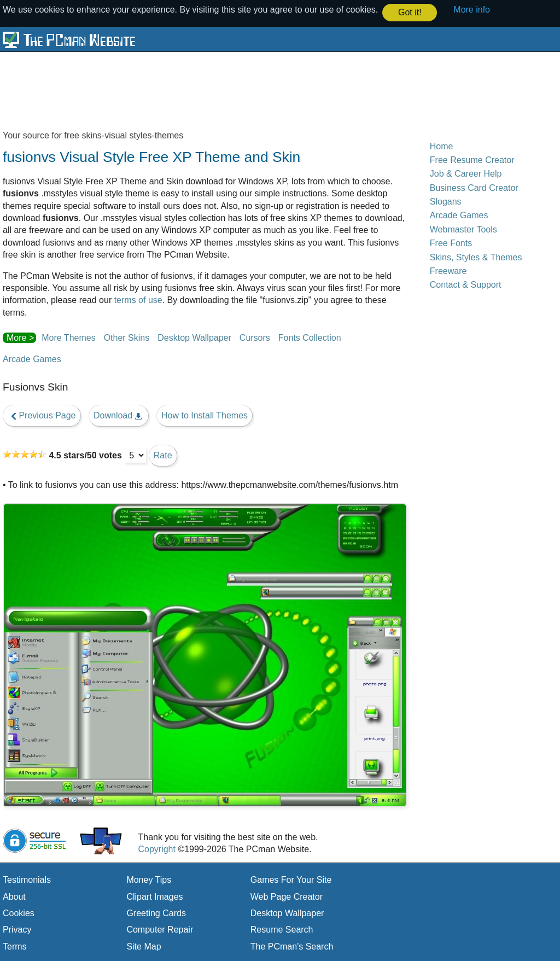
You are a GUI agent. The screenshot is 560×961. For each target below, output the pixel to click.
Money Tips (149, 879)
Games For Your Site (291, 879)
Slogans (446, 201)
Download (119, 415)
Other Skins (127, 337)
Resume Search (282, 929)
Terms (15, 946)
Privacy (17, 929)
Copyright (156, 849)
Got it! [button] (410, 12)
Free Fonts (451, 243)
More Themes (68, 337)
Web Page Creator (287, 896)
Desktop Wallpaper (194, 337)
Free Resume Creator (472, 159)
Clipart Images (154, 896)
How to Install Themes (205, 415)
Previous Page (42, 415)
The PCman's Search (292, 946)
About (14, 896)
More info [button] (472, 10)
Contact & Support (466, 284)
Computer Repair (160, 929)
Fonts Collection (310, 337)
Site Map (144, 946)
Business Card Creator (474, 187)
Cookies (19, 913)
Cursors (255, 337)
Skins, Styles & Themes (476, 257)
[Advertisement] (268, 90)
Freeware (448, 270)
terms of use (138, 299)
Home (442, 146)
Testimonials (27, 879)
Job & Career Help (466, 173)
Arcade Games (32, 359)
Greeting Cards (156, 913)
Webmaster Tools (463, 229)
